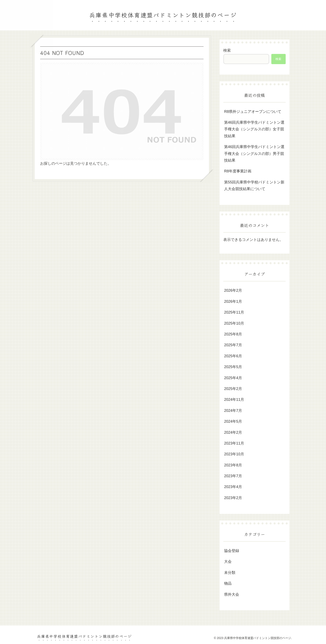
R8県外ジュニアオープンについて (253, 112)
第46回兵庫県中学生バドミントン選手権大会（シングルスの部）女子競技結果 (254, 129)
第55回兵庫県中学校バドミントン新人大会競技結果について (254, 186)
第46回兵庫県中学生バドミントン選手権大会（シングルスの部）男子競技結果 (254, 154)
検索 (227, 50)
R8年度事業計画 (238, 171)
